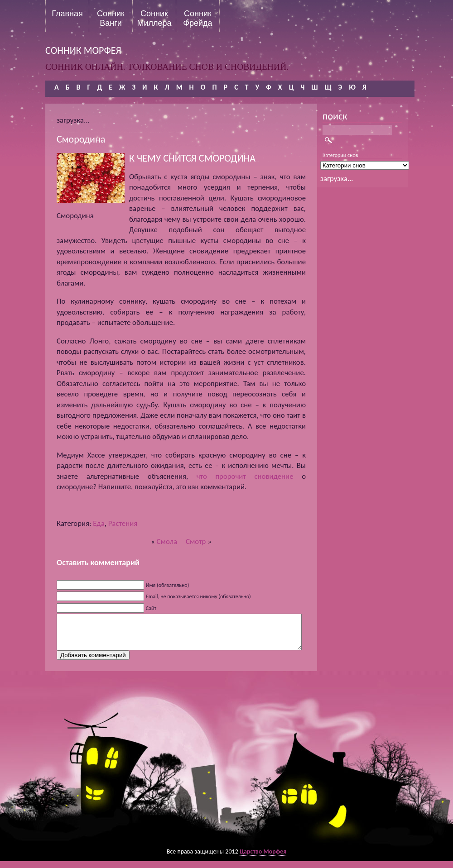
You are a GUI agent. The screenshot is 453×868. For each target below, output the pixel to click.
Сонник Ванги (111, 18)
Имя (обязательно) (168, 585)
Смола (167, 541)
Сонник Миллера (154, 18)
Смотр (196, 541)
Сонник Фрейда (198, 18)
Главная (67, 14)
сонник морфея (83, 50)
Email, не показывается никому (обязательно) (198, 596)
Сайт (151, 608)
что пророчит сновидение (245, 476)
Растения (123, 523)
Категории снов (340, 155)
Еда (99, 523)
